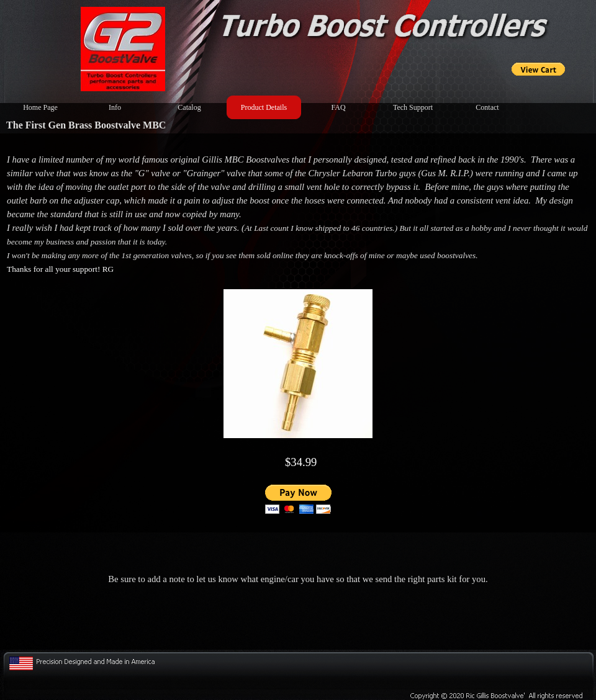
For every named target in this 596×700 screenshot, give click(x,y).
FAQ (338, 107)
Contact (487, 107)
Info (115, 107)
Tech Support (413, 107)
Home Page (40, 107)
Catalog (189, 107)
